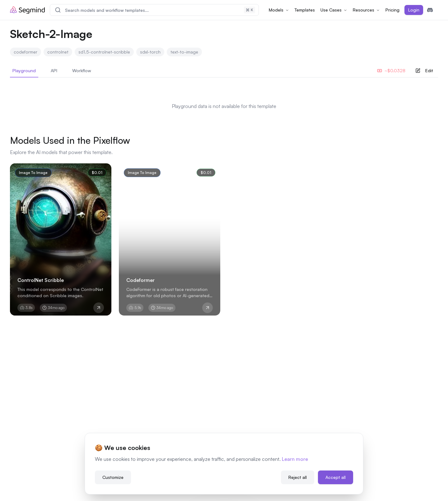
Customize (113, 476)
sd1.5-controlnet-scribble (104, 52)
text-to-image (184, 52)
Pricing (392, 10)
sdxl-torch (150, 52)
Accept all (336, 476)
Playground (24, 73)
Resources (366, 10)
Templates (305, 10)
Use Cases (334, 10)
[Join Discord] (430, 10)
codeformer (26, 52)
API (54, 70)
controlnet (58, 52)
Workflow (82, 70)
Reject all (298, 476)
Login (414, 10)
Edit (424, 70)
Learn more (295, 458)
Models (279, 10)
